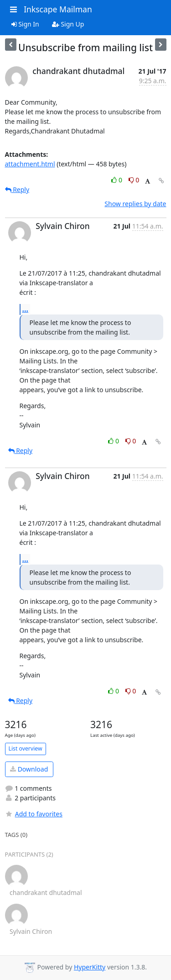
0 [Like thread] (117, 180)
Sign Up (68, 24)
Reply (17, 189)
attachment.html (30, 164)
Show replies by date (135, 204)
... (26, 309)
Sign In (25, 24)
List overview (26, 748)
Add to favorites (34, 814)
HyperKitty (90, 967)
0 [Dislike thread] (134, 180)
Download (29, 769)
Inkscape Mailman (58, 9)
